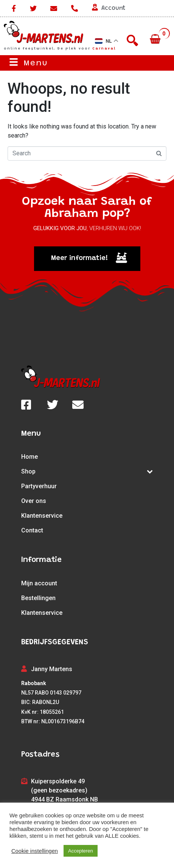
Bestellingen (38, 598)
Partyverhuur (39, 486)
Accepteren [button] (81, 851)
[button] (87, 259)
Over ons (34, 501)
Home (30, 457)
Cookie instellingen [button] (35, 851)
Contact (32, 530)
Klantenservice (42, 516)
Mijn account (39, 583)
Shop (87, 471)
